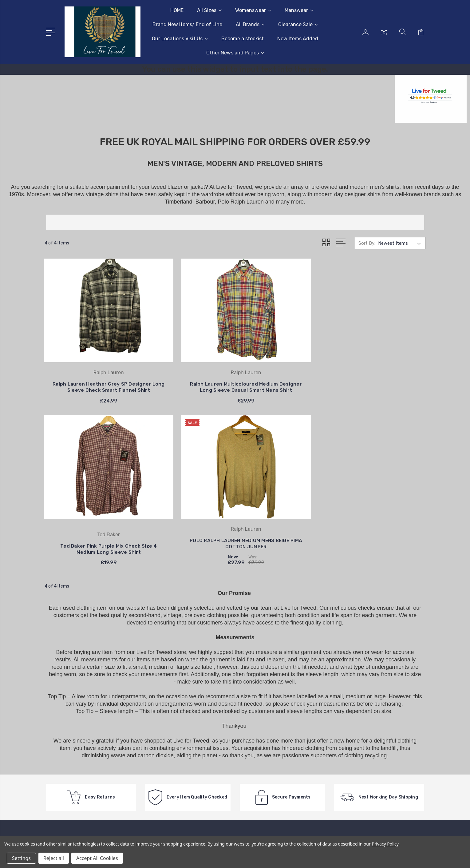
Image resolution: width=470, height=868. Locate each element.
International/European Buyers (237, 767)
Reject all (54, 858)
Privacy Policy (385, 844)
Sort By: (367, 243)
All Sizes (209, 10)
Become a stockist (243, 39)
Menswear (299, 10)
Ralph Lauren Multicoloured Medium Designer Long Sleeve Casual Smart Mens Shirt (186, 380)
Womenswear (253, 10)
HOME (177, 10)
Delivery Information (226, 724)
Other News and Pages (235, 53)
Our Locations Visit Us (180, 39)
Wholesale (215, 758)
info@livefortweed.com (80, 781)
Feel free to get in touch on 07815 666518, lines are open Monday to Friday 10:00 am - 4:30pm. (82, 759)
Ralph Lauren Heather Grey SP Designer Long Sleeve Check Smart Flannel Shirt (89, 380)
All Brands (250, 24)
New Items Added (298, 39)
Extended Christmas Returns (235, 715)
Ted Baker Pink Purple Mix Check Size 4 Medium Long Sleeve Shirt (284, 380)
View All (366, 770)
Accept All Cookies (97, 858)
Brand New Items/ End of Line (187, 24)
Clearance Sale (298, 24)
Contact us (216, 705)
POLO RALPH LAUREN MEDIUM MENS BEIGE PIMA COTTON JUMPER (381, 375)
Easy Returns (218, 748)
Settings (21, 858)
